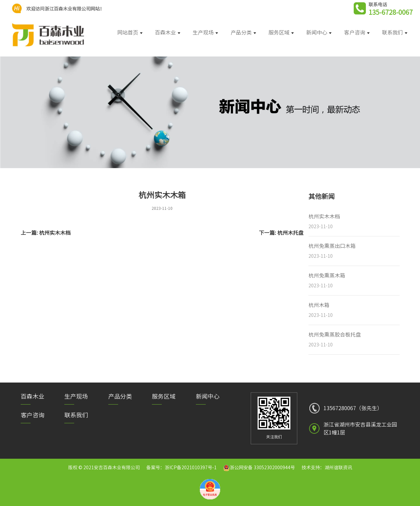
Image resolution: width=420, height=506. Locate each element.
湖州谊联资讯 (338, 468)
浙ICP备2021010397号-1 (191, 468)
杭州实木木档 (55, 233)
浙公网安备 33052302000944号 (262, 468)
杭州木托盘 (290, 233)
